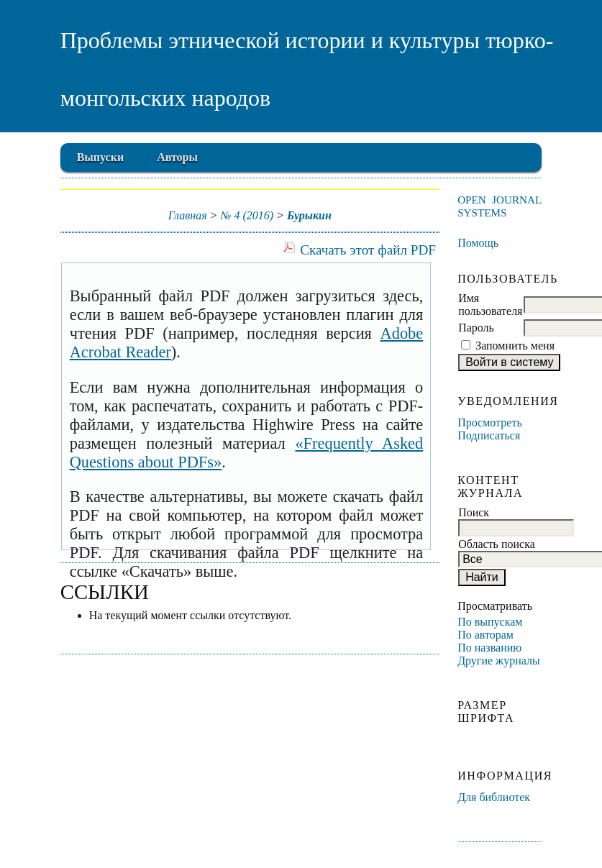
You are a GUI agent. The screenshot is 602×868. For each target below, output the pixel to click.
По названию (489, 648)
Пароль (476, 328)
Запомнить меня (515, 346)
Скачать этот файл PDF (368, 250)
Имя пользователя (490, 305)
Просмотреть (490, 422)
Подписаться (489, 435)
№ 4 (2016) (247, 215)
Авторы (177, 157)
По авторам (485, 635)
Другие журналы (499, 661)
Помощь (478, 243)
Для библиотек (494, 797)
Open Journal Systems (500, 206)
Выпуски (100, 157)
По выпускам (490, 622)
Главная (188, 215)
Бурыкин (309, 215)
